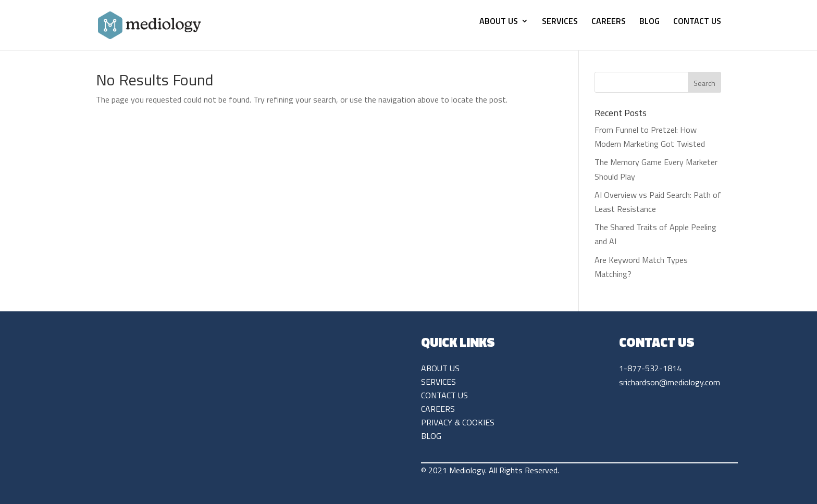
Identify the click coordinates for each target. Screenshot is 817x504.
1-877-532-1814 (650, 368)
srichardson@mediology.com (670, 382)
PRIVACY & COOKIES (458, 422)
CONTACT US (697, 22)
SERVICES (560, 22)
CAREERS (609, 22)
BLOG (649, 22)
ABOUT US (499, 22)
